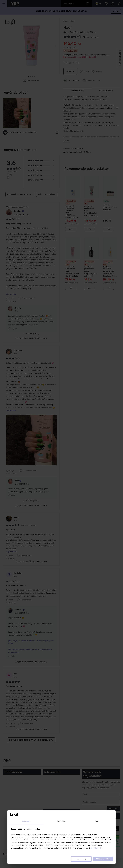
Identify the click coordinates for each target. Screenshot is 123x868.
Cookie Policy (97, 848)
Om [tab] (97, 821)
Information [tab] (61, 821)
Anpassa (81, 859)
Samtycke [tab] (26, 821)
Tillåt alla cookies (103, 859)
